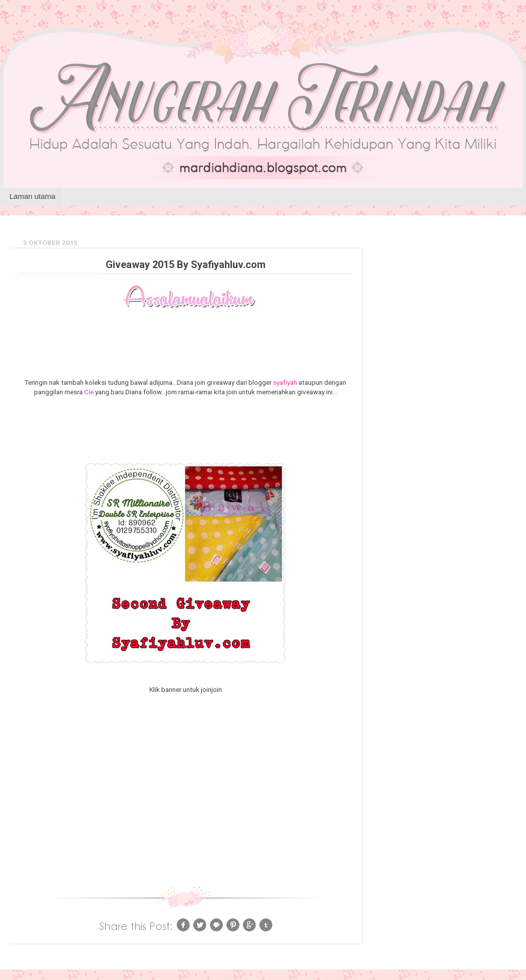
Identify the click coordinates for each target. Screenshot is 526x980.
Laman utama (33, 196)
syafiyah (285, 382)
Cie (89, 392)
